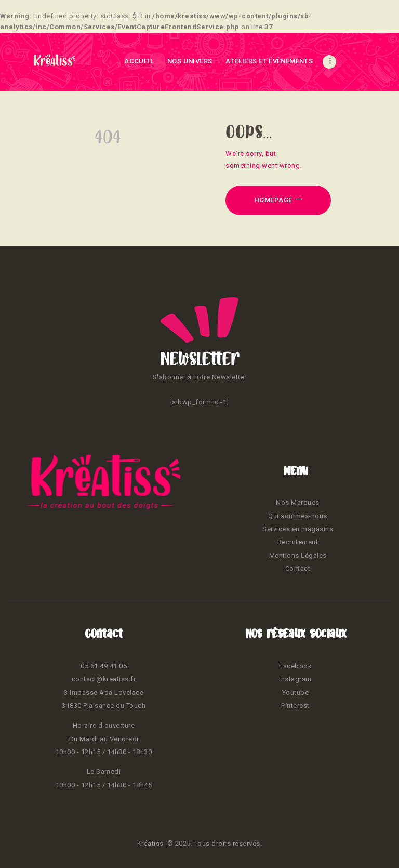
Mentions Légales (298, 555)
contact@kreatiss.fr (104, 679)
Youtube (296, 693)
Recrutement (298, 542)
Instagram (295, 679)
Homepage (274, 200)
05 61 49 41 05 (104, 666)
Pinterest (295, 706)
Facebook (295, 666)
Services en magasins (298, 529)
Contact (298, 568)
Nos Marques (298, 502)
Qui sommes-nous (298, 516)
